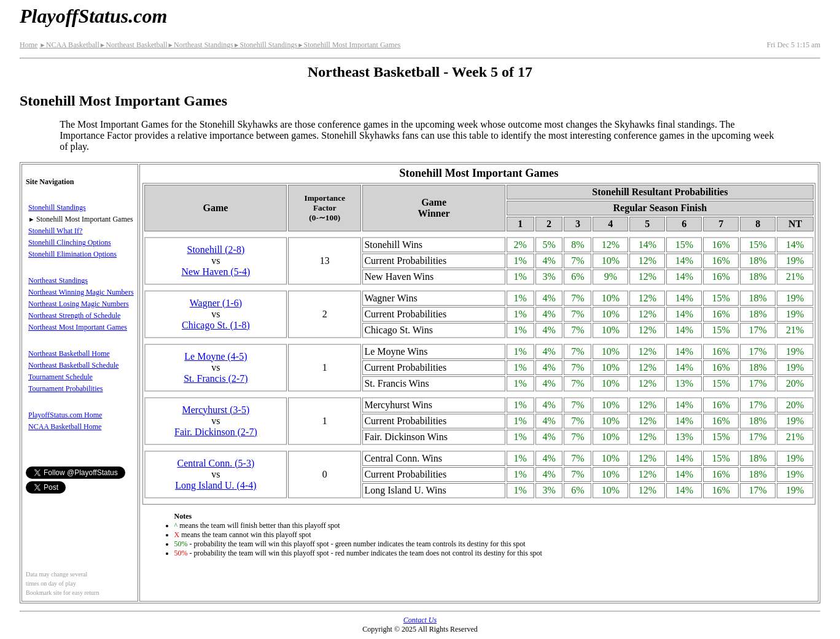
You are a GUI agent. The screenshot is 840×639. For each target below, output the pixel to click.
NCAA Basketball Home (65, 427)
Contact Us (420, 620)
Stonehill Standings (265, 45)
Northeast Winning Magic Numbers (81, 292)
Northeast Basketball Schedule (73, 365)
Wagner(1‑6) (216, 303)
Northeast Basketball (134, 45)
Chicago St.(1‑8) (216, 325)
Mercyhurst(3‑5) (216, 410)
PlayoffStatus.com (93, 16)
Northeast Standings (200, 45)
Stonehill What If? (55, 231)
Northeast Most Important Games (78, 327)
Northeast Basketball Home (69, 354)
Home (29, 45)
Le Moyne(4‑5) (216, 356)
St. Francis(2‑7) (216, 378)
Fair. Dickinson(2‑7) (216, 432)
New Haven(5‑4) (216, 272)
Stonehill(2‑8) (216, 250)
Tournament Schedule (60, 377)
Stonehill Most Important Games (349, 45)
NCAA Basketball (69, 45)
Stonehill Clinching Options (70, 242)
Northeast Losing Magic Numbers (79, 304)
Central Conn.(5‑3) (216, 463)
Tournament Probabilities (65, 389)
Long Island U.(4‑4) (216, 485)
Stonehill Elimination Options (72, 254)
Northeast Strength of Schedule (74, 316)
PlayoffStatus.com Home (65, 415)
